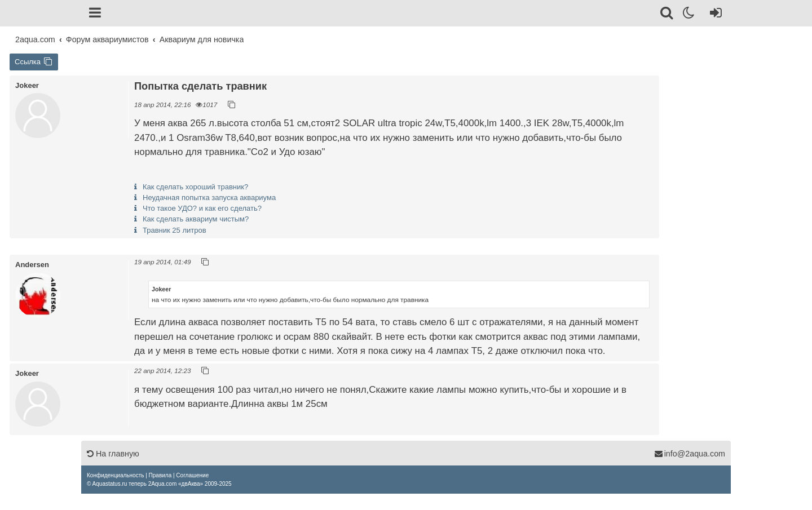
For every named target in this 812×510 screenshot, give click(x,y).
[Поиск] (667, 15)
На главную (113, 454)
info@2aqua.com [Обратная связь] (690, 454)
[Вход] (714, 15)
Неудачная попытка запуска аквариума (209, 198)
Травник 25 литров (175, 230)
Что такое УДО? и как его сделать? (202, 208)
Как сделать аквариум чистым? (196, 219)
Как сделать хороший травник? (195, 187)
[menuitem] (115, 475)
